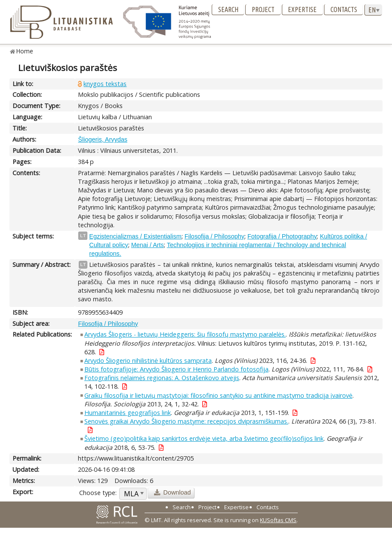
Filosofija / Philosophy (215, 236)
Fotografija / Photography (282, 236)
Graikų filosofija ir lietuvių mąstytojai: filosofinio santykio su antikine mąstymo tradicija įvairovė (218, 395)
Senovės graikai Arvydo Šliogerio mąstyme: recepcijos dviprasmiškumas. (186, 421)
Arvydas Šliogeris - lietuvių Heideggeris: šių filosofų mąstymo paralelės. (185, 334)
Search (228, 9)
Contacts (344, 9)
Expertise (302, 9)
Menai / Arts (148, 245)
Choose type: (98, 493)
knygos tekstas (105, 84)
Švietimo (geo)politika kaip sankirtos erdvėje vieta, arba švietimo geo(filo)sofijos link (204, 438)
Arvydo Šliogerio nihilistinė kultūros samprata (148, 361)
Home (25, 51)
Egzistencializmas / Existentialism (135, 236)
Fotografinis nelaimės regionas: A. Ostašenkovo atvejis (162, 378)
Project (263, 9)
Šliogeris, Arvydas (102, 139)
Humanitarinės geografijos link (128, 413)
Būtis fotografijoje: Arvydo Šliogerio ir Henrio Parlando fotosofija (176, 369)
